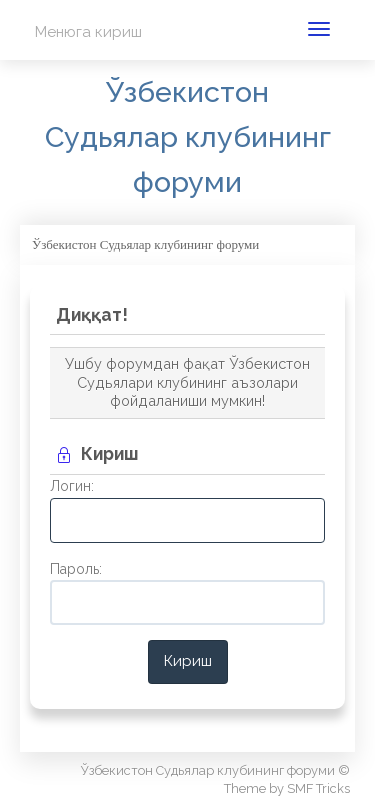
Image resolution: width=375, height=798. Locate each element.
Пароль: (76, 569)
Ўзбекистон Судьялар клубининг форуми (188, 137)
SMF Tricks (318, 788)
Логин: (72, 486)
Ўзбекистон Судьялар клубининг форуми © (215, 770)
